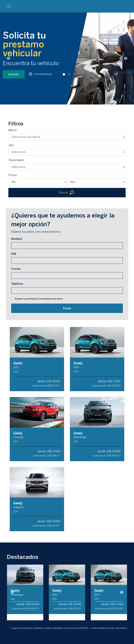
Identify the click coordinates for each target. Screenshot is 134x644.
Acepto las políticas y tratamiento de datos (39, 299)
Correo (16, 269)
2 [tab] (70, 107)
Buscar (66, 193)
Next (126, 59)
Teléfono (17, 284)
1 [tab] (64, 107)
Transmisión (16, 160)
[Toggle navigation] (9, 6)
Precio (13, 175)
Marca (12, 130)
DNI (14, 254)
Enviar (67, 308)
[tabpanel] (67, 59)
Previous (8, 59)
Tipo (11, 145)
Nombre (17, 239)
